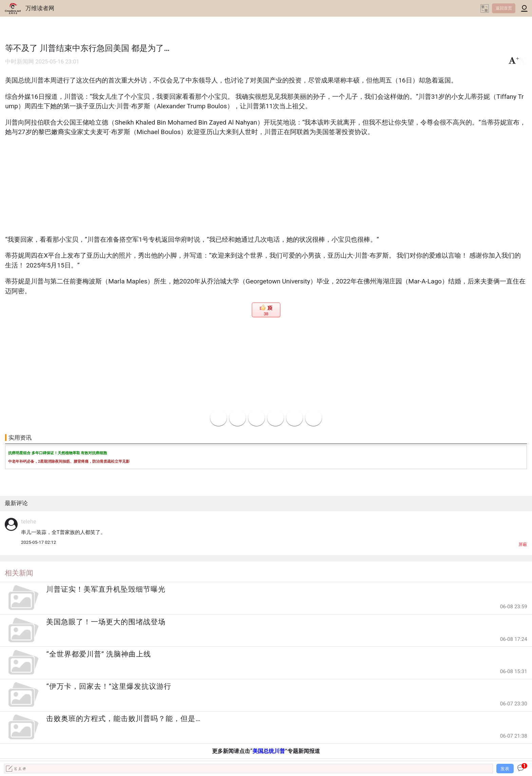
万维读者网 (40, 8)
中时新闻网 (20, 62)
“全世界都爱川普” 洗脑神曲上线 (99, 654)
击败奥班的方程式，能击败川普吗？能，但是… (123, 719)
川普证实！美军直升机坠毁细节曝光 (106, 589)
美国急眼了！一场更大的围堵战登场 (106, 622)
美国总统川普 (269, 751)
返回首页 (504, 8)
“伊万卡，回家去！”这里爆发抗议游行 (109, 686)
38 (266, 314)
